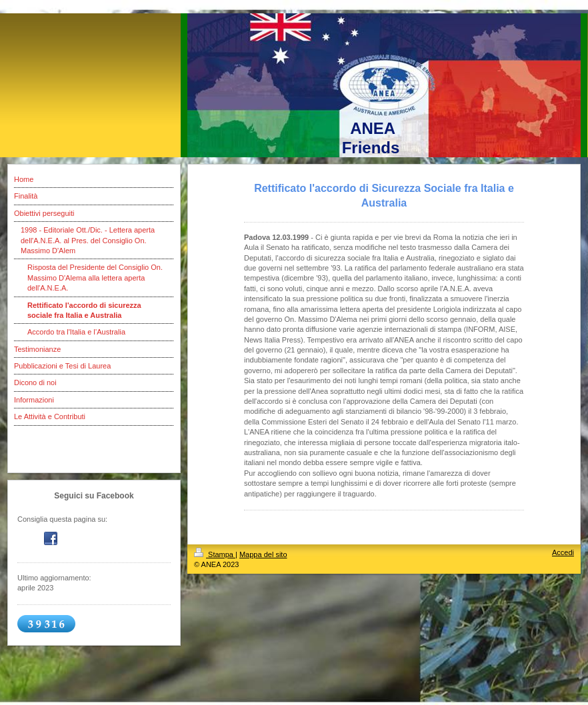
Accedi (563, 552)
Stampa (215, 554)
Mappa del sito (263, 554)
